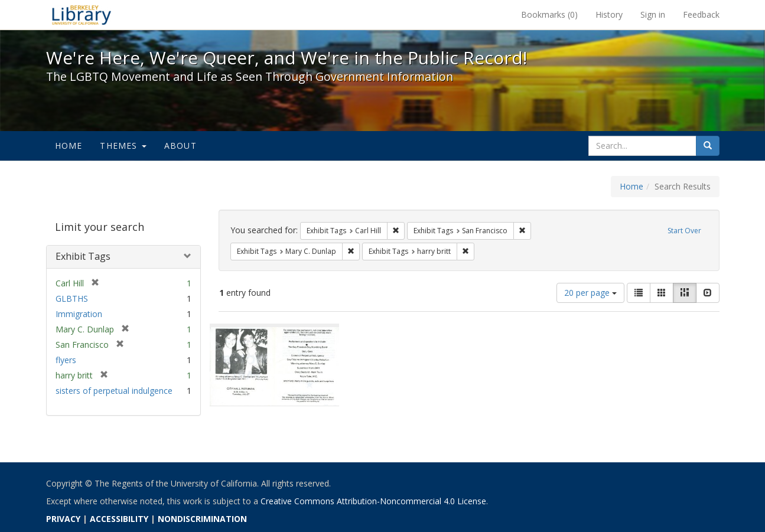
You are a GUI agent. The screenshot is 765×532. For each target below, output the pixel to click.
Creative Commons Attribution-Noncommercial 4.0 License (373, 501)
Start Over (684, 231)
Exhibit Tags (83, 256)
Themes (123, 146)
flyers (66, 360)
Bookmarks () (549, 14)
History (609, 14)
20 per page (590, 293)
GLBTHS (72, 298)
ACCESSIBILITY (119, 519)
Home (69, 146)
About (180, 146)
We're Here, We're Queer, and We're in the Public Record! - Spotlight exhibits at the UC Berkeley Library (82, 15)
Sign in (653, 14)
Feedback (701, 14)
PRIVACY (63, 519)
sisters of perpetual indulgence (114, 391)
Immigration (79, 314)
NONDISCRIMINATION (202, 519)
